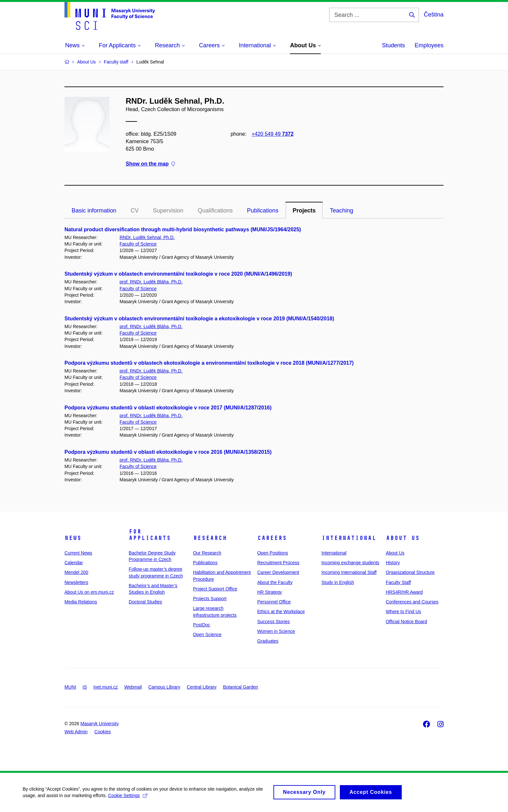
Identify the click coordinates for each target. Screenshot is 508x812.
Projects (304, 211)
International (349, 538)
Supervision (168, 211)
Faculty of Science (138, 244)
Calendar (74, 563)
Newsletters (76, 582)
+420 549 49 (273, 134)
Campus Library (164, 687)
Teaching (341, 211)
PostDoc (202, 625)
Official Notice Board (406, 622)
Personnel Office (274, 602)
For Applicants (150, 535)
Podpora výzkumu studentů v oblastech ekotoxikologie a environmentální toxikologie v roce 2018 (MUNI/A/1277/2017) (209, 363)
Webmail (133, 687)
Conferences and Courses (412, 602)
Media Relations (81, 602)
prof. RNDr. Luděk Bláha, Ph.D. (151, 282)
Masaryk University (99, 724)
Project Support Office (215, 589)
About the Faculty (275, 582)
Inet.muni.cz (105, 687)
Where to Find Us (404, 612)
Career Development (278, 572)
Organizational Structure (410, 572)
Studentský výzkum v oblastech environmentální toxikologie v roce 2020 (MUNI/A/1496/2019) (178, 274)
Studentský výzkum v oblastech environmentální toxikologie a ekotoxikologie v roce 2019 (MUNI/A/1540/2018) (199, 319)
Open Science (207, 635)
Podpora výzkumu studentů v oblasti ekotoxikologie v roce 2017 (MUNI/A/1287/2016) (168, 408)
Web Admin (76, 732)
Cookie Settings (128, 799)
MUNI (70, 687)
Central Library (202, 687)
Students (393, 45)
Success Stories (273, 622)
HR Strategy (270, 592)
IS (85, 687)
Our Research (207, 553)
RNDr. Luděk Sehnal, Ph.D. (147, 237)
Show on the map (150, 164)
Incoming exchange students (350, 563)
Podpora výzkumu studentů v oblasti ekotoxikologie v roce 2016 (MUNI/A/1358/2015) (168, 452)
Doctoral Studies (145, 602)
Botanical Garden (240, 687)
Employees (429, 45)
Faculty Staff (398, 582)
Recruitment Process (278, 563)
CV (135, 211)
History (393, 563)
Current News (78, 553)
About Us (403, 538)
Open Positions (273, 553)
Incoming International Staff (349, 572)
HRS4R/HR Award (404, 592)
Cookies (103, 732)
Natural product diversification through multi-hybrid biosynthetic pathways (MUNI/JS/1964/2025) (183, 229)
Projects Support (210, 599)
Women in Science (276, 631)
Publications (263, 211)
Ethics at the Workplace (281, 612)
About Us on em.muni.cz (89, 592)
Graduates (268, 641)
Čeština (434, 15)
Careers (272, 538)
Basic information (94, 211)
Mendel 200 (76, 572)
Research (210, 538)
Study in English (338, 582)
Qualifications (215, 211)
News (73, 538)
